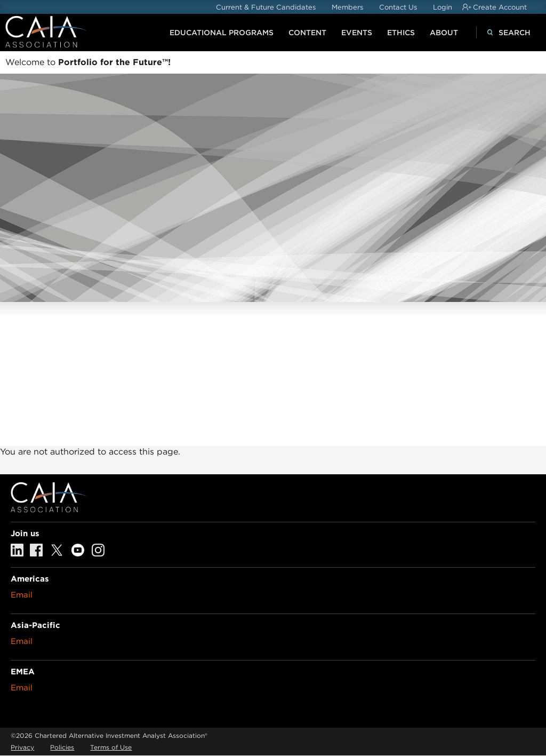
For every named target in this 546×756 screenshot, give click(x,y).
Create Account (500, 7)
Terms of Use (111, 747)
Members (347, 7)
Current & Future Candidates (266, 7)
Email (22, 595)
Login (443, 7)
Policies (62, 747)
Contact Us (398, 7)
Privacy (22, 747)
